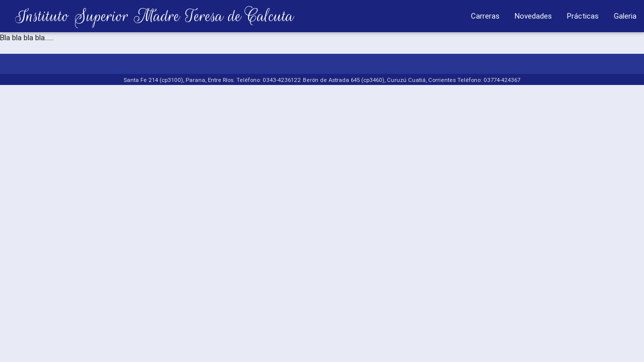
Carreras (485, 16)
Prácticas (583, 16)
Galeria (625, 16)
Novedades (533, 16)
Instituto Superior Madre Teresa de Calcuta (147, 16)
